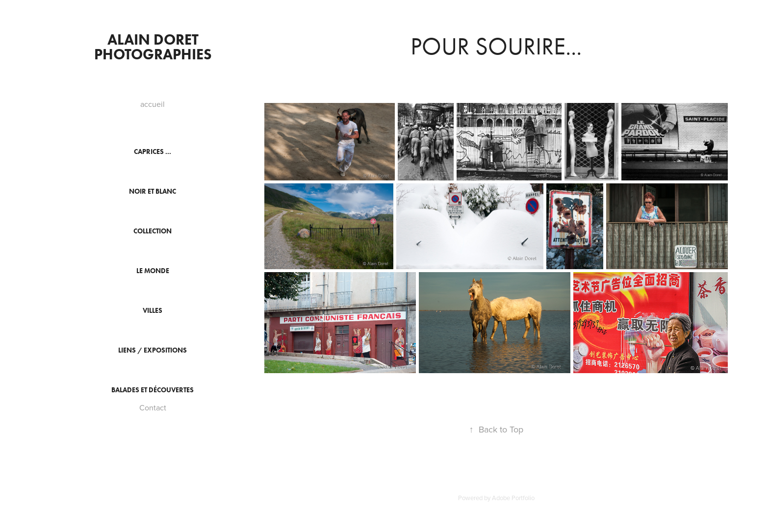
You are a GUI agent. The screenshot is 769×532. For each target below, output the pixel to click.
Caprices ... (153, 152)
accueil (153, 104)
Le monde (153, 271)
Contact (153, 407)
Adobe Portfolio (513, 498)
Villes (153, 311)
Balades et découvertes (153, 390)
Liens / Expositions (153, 350)
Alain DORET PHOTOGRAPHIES (153, 47)
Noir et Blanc (153, 191)
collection (153, 231)
